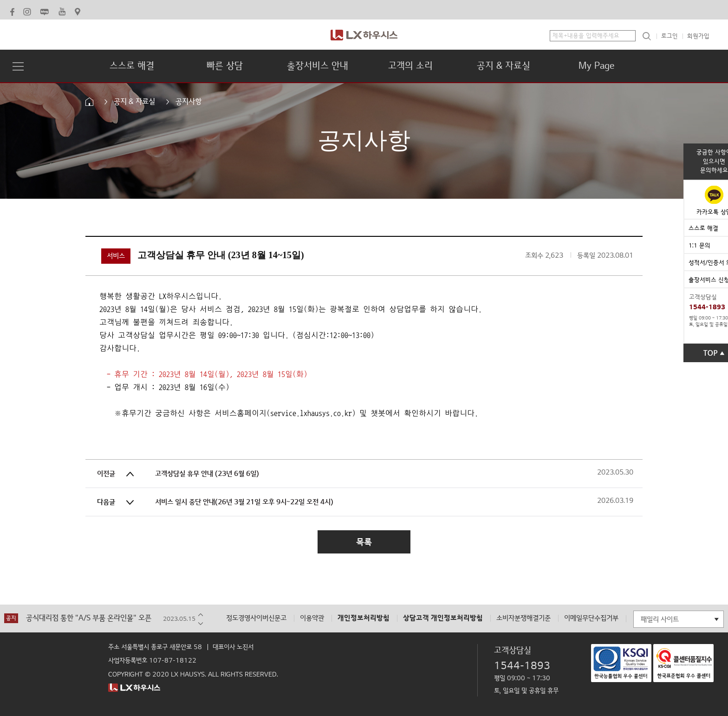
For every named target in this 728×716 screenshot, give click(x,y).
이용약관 (312, 618)
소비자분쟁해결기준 (523, 618)
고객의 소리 (410, 66)
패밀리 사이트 (660, 619)
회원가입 (698, 36)
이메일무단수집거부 (591, 618)
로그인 (669, 36)
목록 (364, 542)
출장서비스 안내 (318, 66)
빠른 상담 (225, 66)
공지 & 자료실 (504, 66)
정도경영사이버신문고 (256, 618)
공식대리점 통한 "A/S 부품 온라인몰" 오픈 (89, 618)
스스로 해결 (132, 66)
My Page (596, 66)
